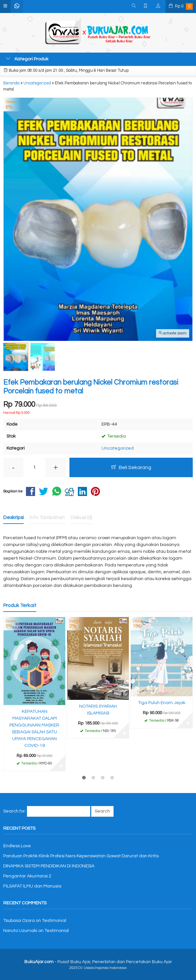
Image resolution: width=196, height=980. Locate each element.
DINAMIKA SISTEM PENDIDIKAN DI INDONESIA (49, 866)
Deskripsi (13, 517)
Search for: (15, 811)
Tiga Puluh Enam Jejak (162, 703)
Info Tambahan (47, 517)
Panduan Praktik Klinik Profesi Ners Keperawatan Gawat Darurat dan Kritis (81, 856)
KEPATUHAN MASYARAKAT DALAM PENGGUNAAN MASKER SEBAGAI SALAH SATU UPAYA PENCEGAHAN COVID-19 (34, 729)
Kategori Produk (27, 59)
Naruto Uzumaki (20, 931)
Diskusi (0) (81, 517)
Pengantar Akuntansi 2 (27, 876)
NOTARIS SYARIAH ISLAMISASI (98, 710)
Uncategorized (118, 448)
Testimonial (54, 921)
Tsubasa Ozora (19, 921)
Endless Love (17, 846)
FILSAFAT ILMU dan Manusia (32, 886)
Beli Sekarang (131, 467)
